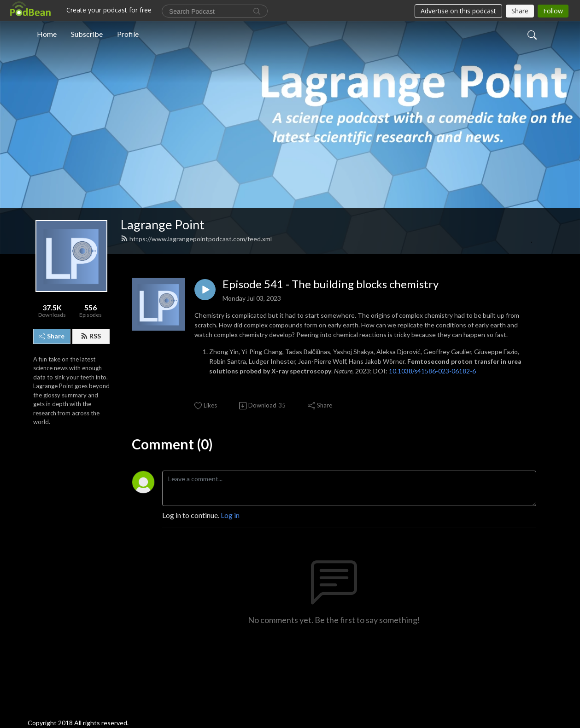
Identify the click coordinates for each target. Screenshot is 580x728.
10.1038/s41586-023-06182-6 (432, 371)
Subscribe (87, 34)
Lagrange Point (163, 224)
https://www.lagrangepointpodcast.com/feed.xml (196, 239)
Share (52, 336)
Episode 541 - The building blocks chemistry (331, 284)
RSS (91, 336)
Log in (230, 515)
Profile (128, 34)
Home (47, 34)
